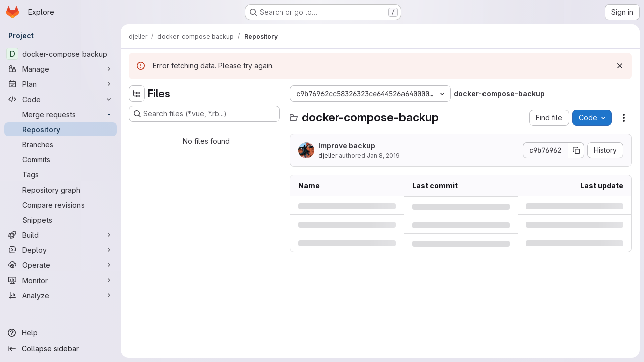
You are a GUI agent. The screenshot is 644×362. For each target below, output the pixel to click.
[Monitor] (60, 280)
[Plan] (60, 84)
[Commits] (60, 159)
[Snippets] (60, 220)
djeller (328, 156)
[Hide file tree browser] (137, 94)
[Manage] (60, 69)
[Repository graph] (60, 190)
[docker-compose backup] (60, 54)
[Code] (60, 99)
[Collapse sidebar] (60, 349)
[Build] (60, 235)
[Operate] (60, 265)
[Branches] (60, 144)
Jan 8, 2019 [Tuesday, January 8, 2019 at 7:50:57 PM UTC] (383, 156)
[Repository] (60, 129)
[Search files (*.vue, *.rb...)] (204, 114)
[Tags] (60, 174)
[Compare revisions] (60, 205)
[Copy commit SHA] (576, 150)
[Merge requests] (60, 114)
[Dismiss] (620, 66)
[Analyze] (60, 295)
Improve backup (347, 146)
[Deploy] (60, 250)
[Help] (60, 333)
